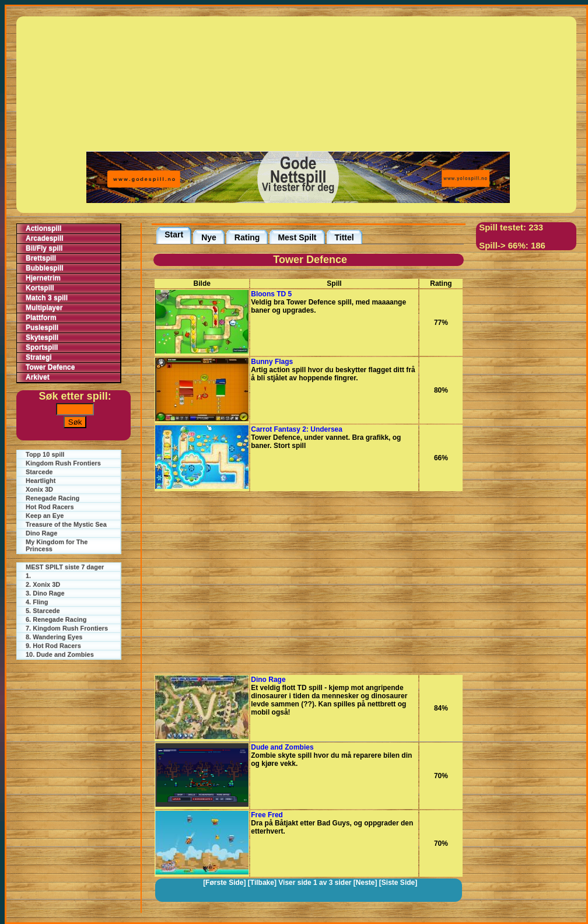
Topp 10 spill (45, 454)
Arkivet (38, 377)
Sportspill (42, 348)
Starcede (39, 472)
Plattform (41, 318)
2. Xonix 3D (43, 584)
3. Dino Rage (45, 593)
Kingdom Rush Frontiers (63, 463)
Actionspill (43, 229)
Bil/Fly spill (44, 249)
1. (28, 576)
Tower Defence (50, 367)
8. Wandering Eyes (54, 637)
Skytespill (42, 338)
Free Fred (267, 815)
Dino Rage (41, 533)
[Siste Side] (398, 883)
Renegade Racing (52, 498)
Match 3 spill (47, 298)
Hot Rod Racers (50, 507)
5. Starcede (43, 611)
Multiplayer (44, 308)
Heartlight (41, 481)
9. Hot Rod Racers (53, 646)
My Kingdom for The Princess (57, 545)
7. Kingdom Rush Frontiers (67, 628)
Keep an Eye (45, 516)
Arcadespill (45, 239)
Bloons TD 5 (271, 294)
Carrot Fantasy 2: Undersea (297, 429)
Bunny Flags (272, 362)
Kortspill (40, 288)
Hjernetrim (43, 278)
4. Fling (37, 602)
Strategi (39, 358)
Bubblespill (45, 268)
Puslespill (42, 328)
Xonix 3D (39, 489)
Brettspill (41, 258)
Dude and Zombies (282, 747)
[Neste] (365, 883)
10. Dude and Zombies (60, 654)
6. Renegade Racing (56, 619)
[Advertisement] (298, 83)
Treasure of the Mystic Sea (66, 524)
